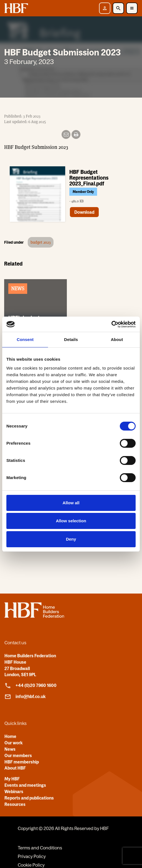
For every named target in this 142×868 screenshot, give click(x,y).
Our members (18, 755)
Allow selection (71, 521)
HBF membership (22, 762)
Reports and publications (29, 798)
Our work (14, 743)
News (10, 749)
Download (84, 212)
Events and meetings (25, 785)
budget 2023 (41, 242)
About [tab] (117, 339)
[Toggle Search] (118, 8)
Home (10, 736)
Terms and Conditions (40, 848)
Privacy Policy (32, 856)
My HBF (12, 779)
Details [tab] (71, 339)
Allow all (71, 503)
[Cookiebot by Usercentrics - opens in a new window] (111, 324)
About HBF (15, 768)
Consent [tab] (25, 339)
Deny (71, 539)
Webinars (14, 791)
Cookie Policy (31, 865)
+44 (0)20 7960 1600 (31, 686)
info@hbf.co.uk (25, 697)
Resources (15, 804)
